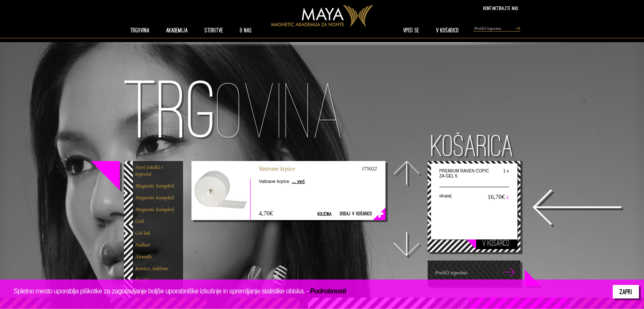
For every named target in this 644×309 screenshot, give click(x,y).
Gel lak (143, 233)
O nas (246, 30)
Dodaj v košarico (356, 214)
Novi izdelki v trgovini (150, 171)
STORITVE (214, 30)
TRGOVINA (140, 30)
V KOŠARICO (447, 30)
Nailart (143, 245)
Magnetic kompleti (155, 186)
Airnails (144, 257)
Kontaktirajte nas (501, 8)
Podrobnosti (328, 291)
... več (298, 181)
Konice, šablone (152, 269)
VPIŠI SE (411, 30)
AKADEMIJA (177, 30)
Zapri (626, 292)
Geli (140, 221)
